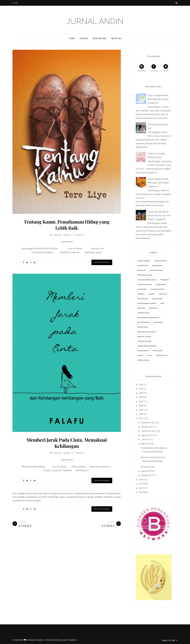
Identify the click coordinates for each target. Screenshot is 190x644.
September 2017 (149, 431)
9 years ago (57, 235)
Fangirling (165, 280)
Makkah (152, 294)
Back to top (170, 640)
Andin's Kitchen (160, 261)
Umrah (140, 355)
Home (15, 3)
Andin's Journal (144, 261)
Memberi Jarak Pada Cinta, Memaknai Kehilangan (67, 443)
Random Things (143, 313)
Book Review (99, 38)
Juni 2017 (146, 440)
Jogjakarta (142, 289)
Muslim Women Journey (147, 303)
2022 (141, 397)
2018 (141, 414)
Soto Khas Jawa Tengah (146, 332)
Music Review (157, 299)
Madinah (141, 294)
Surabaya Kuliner (144, 341)
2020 (141, 406)
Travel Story (157, 351)
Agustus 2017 (148, 435)
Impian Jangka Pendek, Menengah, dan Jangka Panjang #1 (158, 183)
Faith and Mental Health (147, 280)
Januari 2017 (147, 475)
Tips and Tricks (143, 351)
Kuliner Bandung (157, 289)
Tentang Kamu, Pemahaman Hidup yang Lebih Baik (67, 225)
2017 (141, 418)
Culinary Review (156, 270)
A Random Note (148, 467)
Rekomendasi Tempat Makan (148, 318)
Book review (157, 266)
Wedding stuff (162, 355)
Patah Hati (141, 308)
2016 (141, 480)
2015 (141, 484)
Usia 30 (150, 355)
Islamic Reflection (145, 284)
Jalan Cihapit (161, 284)
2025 (141, 385)
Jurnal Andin (95, 21)
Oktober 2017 (147, 427)
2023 (141, 393)
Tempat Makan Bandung (147, 346)
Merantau (163, 294)
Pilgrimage (153, 308)
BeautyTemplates (36, 640)
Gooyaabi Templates (68, 640)
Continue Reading (102, 262)
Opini (162, 303)
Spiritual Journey (144, 336)
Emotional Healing (145, 275)
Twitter (166, 68)
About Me (116, 38)
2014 (141, 488)
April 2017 (146, 444)
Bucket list (142, 270)
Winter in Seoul (143, 360)
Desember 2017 (148, 423)
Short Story (158, 322)
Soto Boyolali (143, 327)
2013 (141, 492)
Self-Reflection (143, 322)
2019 (141, 410)
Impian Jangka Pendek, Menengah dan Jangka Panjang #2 (158, 99)
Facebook (154, 68)
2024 (141, 389)
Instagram (142, 68)
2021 (141, 402)
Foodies (84, 38)
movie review (143, 299)
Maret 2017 (146, 471)
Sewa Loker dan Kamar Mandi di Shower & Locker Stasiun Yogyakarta (159, 216)
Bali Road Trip (143, 266)
